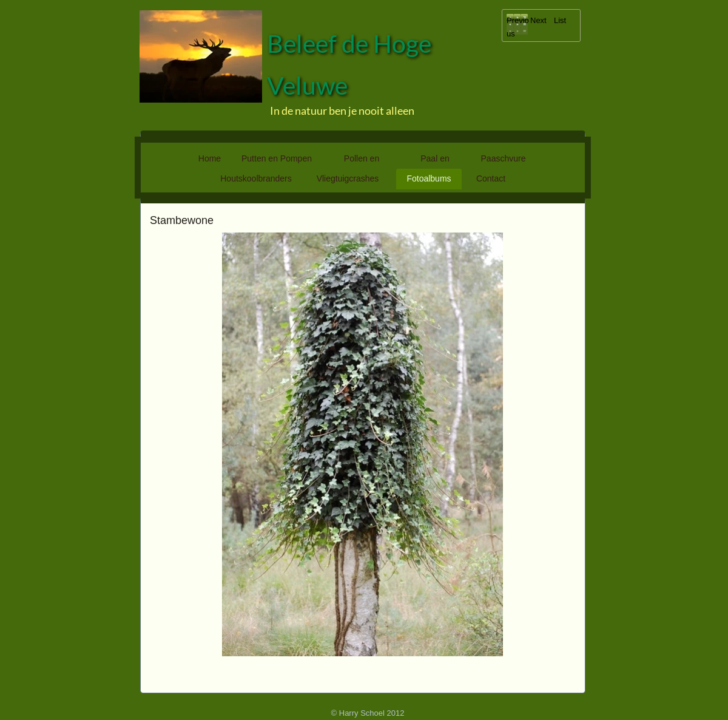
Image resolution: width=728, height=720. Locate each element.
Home (210, 158)
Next (538, 20)
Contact (491, 178)
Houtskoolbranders (256, 178)
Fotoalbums (429, 178)
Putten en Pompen (277, 158)
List (560, 20)
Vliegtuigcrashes (348, 178)
